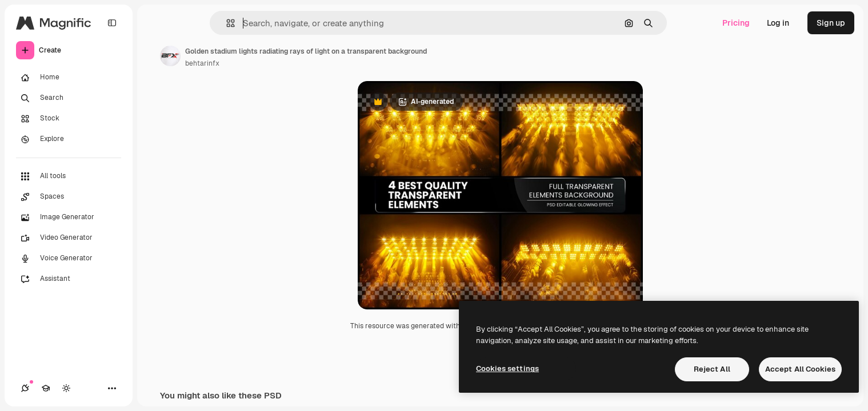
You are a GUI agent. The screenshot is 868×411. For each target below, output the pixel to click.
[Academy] (46, 388)
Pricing (736, 23)
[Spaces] (69, 197)
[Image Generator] (69, 217)
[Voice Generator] (69, 259)
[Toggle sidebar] (112, 23)
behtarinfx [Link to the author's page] (202, 63)
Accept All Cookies (800, 369)
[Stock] (69, 119)
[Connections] (25, 388)
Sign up (831, 23)
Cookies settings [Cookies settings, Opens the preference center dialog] (507, 368)
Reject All (712, 369)
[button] (226, 23)
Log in (778, 23)
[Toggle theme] (66, 388)
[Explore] (69, 139)
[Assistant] (69, 279)
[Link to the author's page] (170, 56)
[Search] (69, 98)
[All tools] (69, 176)
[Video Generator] (69, 238)
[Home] (69, 78)
